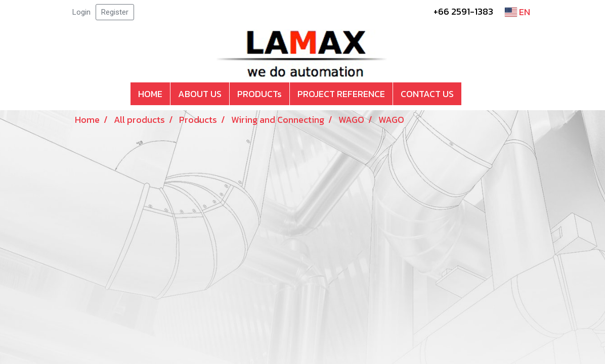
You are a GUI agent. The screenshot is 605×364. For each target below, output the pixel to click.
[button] (470, 94)
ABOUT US (200, 94)
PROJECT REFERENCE (341, 94)
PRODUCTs (260, 94)
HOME (150, 94)
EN (517, 12)
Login (81, 12)
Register (115, 12)
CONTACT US (427, 94)
